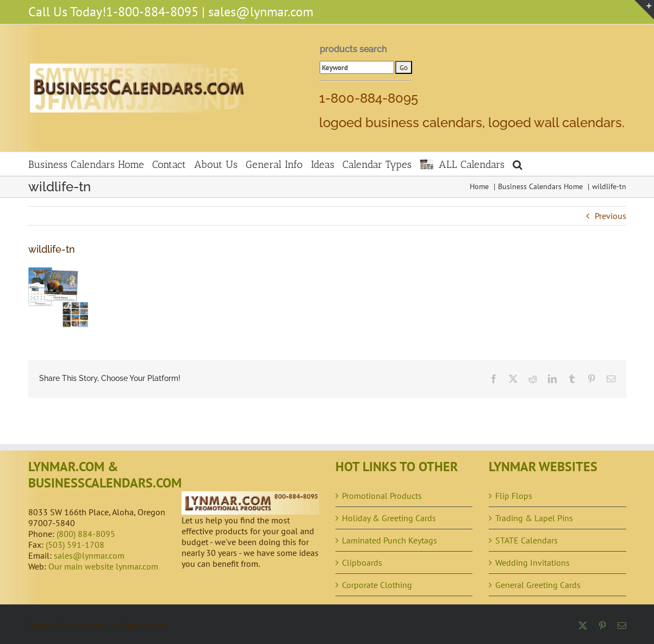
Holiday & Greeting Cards (389, 518)
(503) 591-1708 (75, 545)
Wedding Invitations (532, 562)
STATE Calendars (527, 540)
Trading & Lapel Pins (534, 518)
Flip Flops (514, 496)
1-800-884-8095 (152, 12)
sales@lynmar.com (261, 12)
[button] (518, 164)
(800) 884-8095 (86, 534)
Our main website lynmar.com (103, 566)
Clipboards (362, 562)
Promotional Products (382, 496)
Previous (611, 216)
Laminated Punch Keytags (390, 540)
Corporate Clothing (377, 585)
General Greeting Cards (538, 585)
